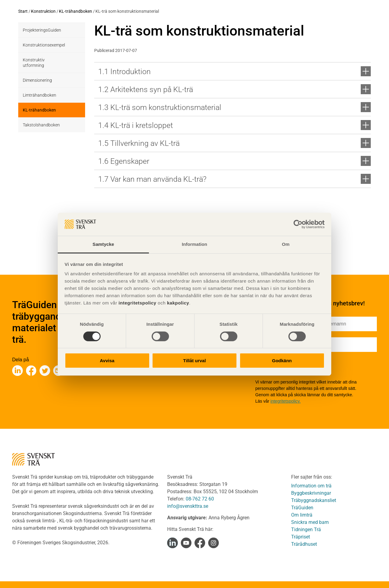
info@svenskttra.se (188, 506)
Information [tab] (194, 244)
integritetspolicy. (286, 401)
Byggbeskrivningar (311, 493)
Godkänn (282, 361)
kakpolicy (178, 303)
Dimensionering (37, 80)
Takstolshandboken (41, 125)
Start (23, 11)
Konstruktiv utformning (34, 63)
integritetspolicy (137, 303)
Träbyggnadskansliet (314, 500)
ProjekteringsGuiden (42, 30)
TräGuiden (302, 508)
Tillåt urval (195, 361)
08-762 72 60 (200, 499)
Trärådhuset (304, 544)
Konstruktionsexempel (44, 45)
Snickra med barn (310, 522)
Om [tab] (286, 244)
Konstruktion (43, 11)
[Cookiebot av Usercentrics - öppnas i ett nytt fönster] (298, 224)
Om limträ (302, 515)
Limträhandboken (40, 95)
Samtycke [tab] (103, 244)
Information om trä (311, 486)
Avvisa (107, 361)
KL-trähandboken (76, 11)
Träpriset (301, 537)
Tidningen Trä (306, 530)
